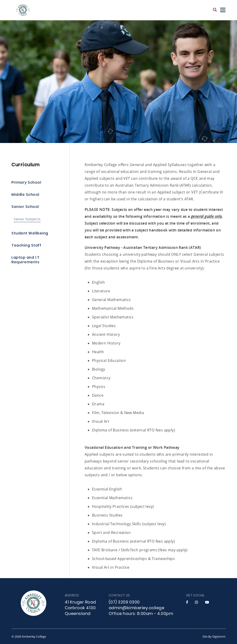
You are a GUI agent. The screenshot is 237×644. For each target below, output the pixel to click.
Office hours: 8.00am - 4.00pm (141, 614)
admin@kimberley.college (137, 608)
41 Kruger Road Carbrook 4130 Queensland (80, 608)
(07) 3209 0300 (124, 602)
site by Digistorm (214, 636)
